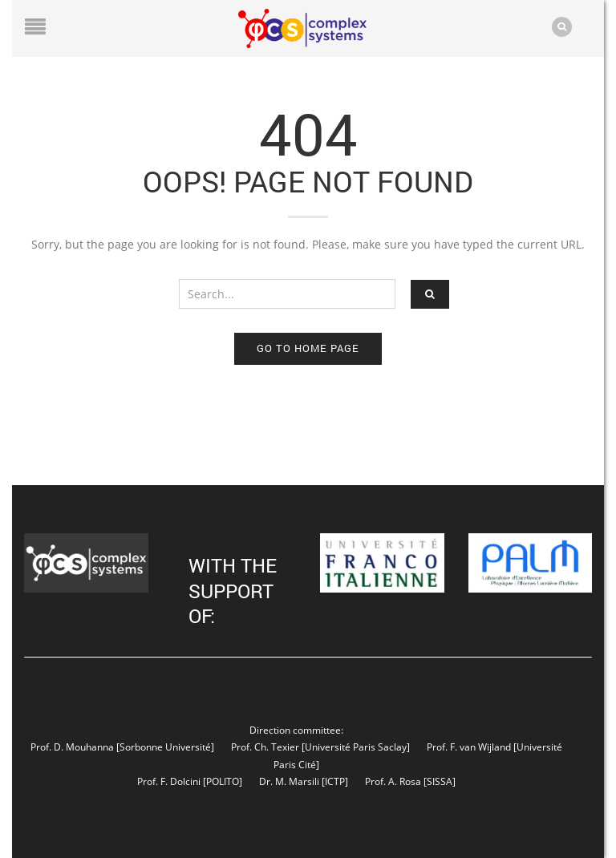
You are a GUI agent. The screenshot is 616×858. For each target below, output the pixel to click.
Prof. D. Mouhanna (72, 747)
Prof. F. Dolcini (169, 781)
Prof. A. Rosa (392, 781)
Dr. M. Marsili (289, 781)
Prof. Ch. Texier (265, 747)
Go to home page (308, 348)
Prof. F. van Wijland (469, 747)
